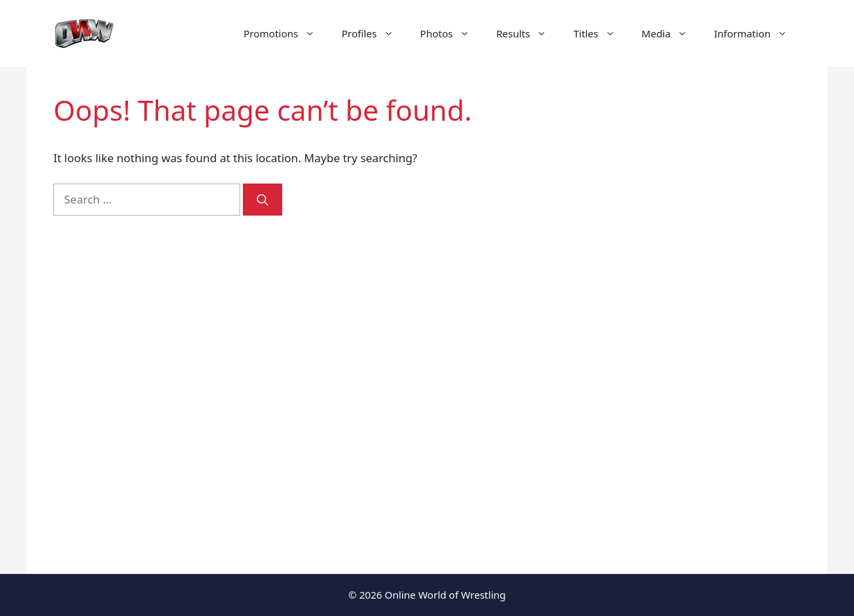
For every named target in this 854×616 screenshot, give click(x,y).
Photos (452, 33)
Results (528, 33)
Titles (600, 33)
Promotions (286, 33)
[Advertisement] (689, 320)
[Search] (263, 200)
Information (757, 33)
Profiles (374, 33)
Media (672, 33)
